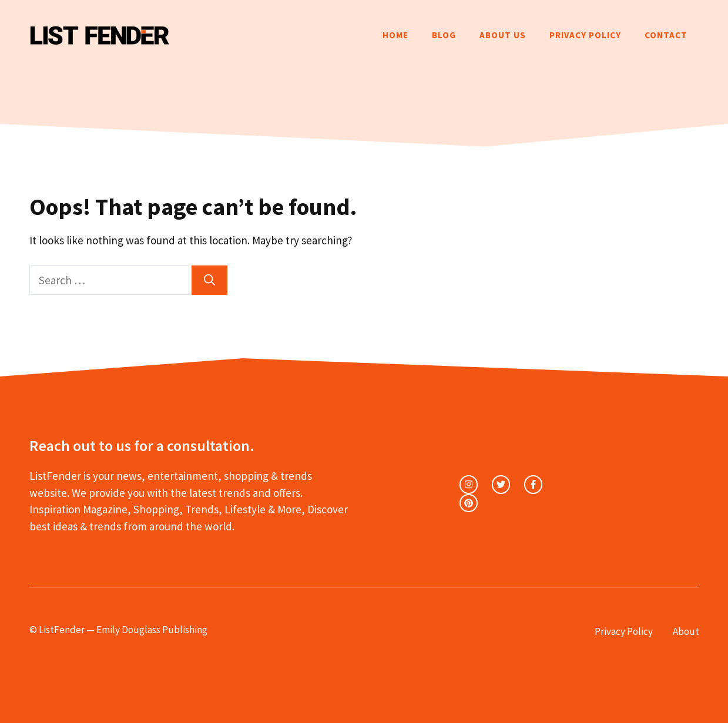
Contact (666, 35)
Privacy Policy (585, 35)
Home (395, 35)
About (686, 631)
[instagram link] (469, 484)
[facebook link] (533, 484)
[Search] (209, 280)
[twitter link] (501, 484)
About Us (503, 35)
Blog (444, 35)
